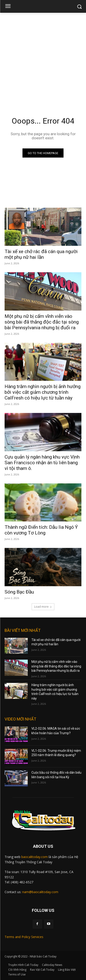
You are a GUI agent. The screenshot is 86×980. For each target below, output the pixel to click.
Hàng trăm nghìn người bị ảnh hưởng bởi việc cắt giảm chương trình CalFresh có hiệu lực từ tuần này (43, 392)
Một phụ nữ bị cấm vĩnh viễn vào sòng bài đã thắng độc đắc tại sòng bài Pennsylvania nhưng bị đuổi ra (42, 322)
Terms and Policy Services (24, 937)
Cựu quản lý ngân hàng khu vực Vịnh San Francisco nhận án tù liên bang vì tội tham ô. (42, 463)
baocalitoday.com (35, 857)
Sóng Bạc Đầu (19, 592)
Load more (43, 607)
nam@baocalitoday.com (40, 892)
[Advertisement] (43, 58)
